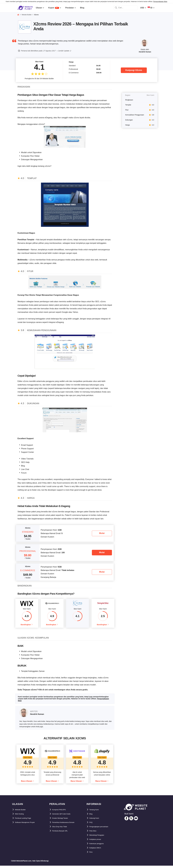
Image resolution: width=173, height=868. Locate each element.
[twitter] (131, 821)
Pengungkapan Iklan (160, 1)
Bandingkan (26, 626)
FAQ (91, 825)
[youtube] (136, 821)
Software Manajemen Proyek (28, 825)
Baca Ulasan (27, 783)
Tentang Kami (96, 812)
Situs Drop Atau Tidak (62, 829)
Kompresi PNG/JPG (61, 812)
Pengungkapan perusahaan (102, 829)
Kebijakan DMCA (97, 850)
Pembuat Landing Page (25, 820)
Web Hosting (21, 816)
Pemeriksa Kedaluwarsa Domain (67, 825)
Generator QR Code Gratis (64, 816)
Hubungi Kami (96, 820)
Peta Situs (94, 833)
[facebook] (126, 821)
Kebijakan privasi (97, 842)
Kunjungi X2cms (134, 70)
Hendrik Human (145, 52)
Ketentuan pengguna (99, 846)
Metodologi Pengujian (99, 837)
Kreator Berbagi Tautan (63, 820)
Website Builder (22, 812)
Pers (91, 854)
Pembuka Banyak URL (62, 833)
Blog (92, 816)
